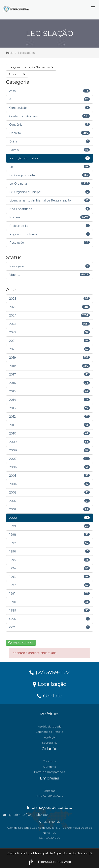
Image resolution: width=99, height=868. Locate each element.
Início (10, 53)
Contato (50, 695)
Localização (49, 684)
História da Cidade (50, 727)
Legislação (50, 737)
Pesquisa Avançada (21, 643)
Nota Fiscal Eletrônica (50, 796)
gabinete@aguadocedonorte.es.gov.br (39, 815)
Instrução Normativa (31, 67)
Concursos (50, 761)
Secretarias (49, 743)
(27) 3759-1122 (49, 672)
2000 (17, 74)
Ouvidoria (49, 767)
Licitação (50, 791)
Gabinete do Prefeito (49, 732)
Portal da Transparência (50, 772)
